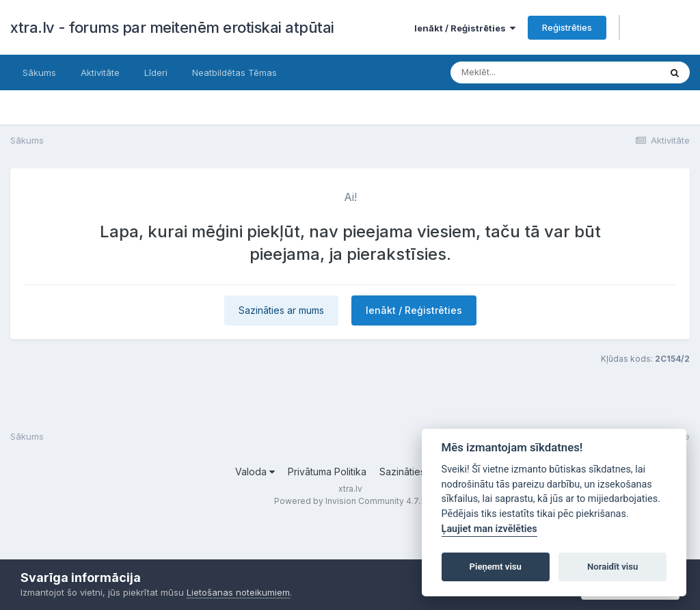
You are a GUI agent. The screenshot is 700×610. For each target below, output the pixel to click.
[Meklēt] (532, 72)
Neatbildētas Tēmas (234, 72)
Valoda (255, 472)
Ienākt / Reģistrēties (465, 28)
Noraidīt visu (612, 567)
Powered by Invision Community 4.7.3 (350, 501)
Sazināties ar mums (281, 310)
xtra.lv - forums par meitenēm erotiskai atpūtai (172, 27)
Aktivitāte (100, 72)
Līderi (156, 72)
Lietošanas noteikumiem (238, 592)
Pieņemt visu (496, 567)
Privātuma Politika (327, 472)
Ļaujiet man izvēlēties (489, 529)
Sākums (39, 72)
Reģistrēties (567, 27)
